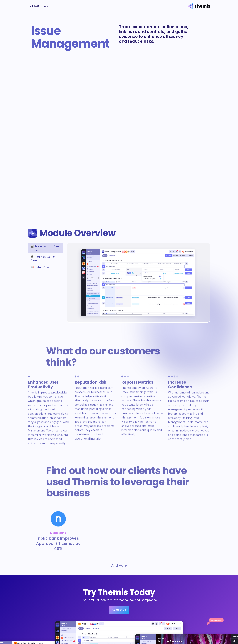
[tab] (45, 248)
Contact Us (119, 610)
